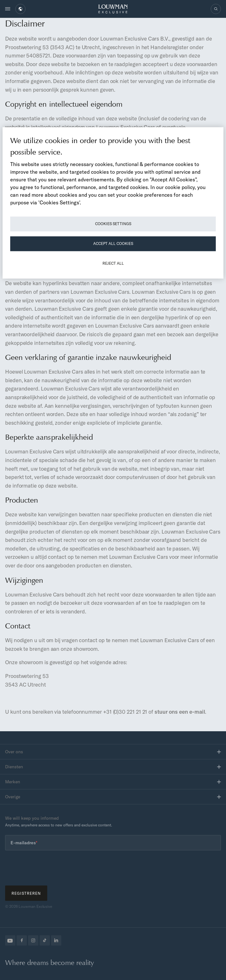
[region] (113, 203)
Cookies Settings (113, 224)
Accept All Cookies (113, 244)
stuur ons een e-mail (180, 712)
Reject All (113, 264)
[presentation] (54, 868)
